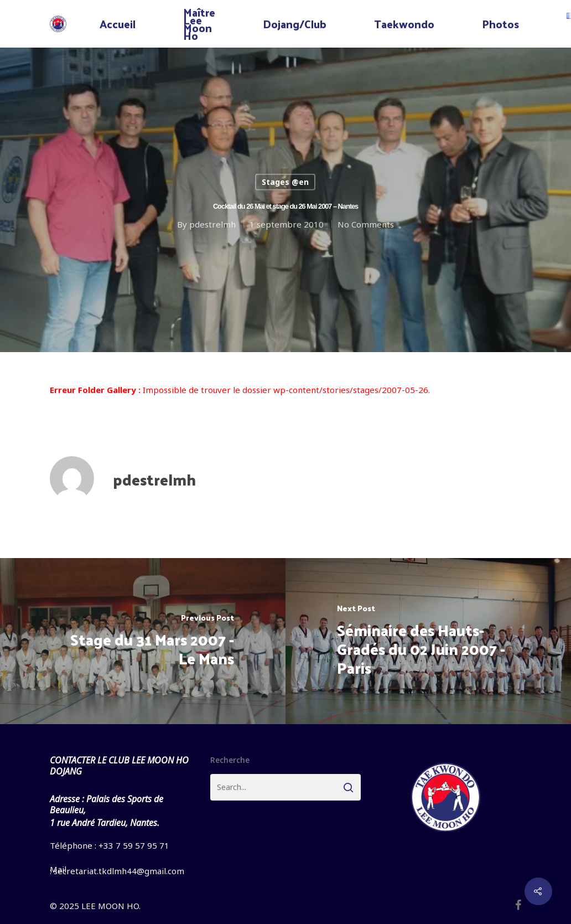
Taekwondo (404, 24)
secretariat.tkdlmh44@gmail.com (119, 871)
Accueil (118, 24)
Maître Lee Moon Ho (199, 24)
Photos (500, 24)
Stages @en (285, 182)
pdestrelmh (212, 224)
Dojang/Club (295, 24)
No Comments (366, 224)
